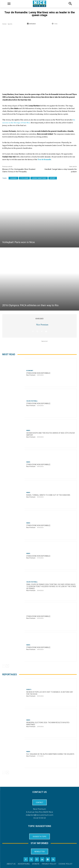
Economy (30, 370)
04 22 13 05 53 (40, 818)
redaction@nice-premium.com (39, 815)
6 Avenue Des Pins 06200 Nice (40, 812)
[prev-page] (4, 666)
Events (29, 689)
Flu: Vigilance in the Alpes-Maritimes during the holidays (50, 754)
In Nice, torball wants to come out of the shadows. (48, 495)
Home (4, 24)
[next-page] (7, 666)
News (28, 430)
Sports (10, 24)
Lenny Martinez (39, 178)
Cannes (13, 178)
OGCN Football (32, 401)
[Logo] (40, 4)
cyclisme (24, 178)
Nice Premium (42, 325)
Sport (53, 178)
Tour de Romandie (44, 160)
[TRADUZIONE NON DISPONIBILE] (38, 373)
